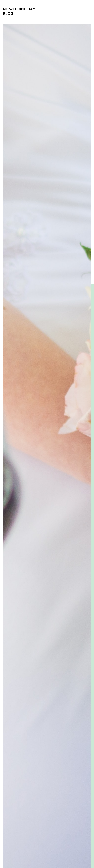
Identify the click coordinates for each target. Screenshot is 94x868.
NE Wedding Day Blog (19, 11)
